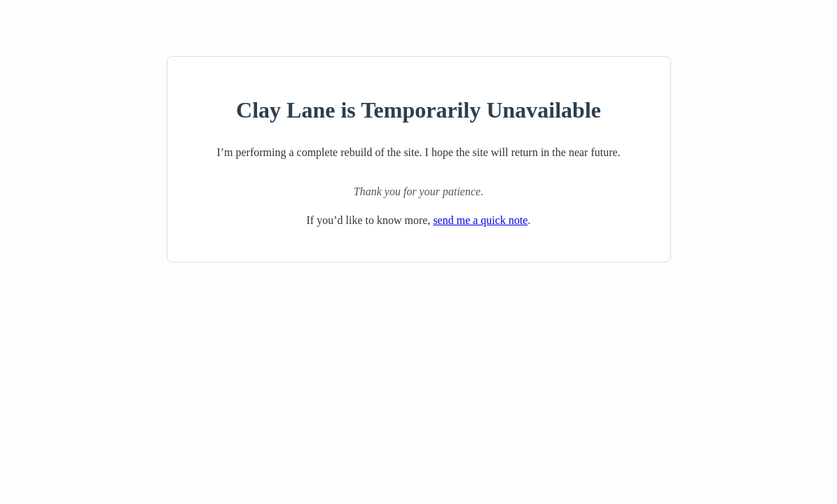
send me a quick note (480, 220)
